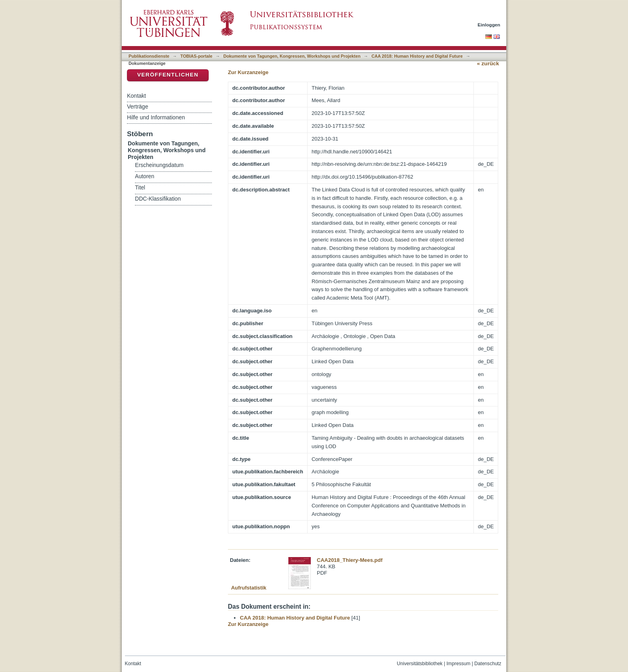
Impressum (459, 664)
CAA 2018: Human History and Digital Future (417, 56)
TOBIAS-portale (196, 56)
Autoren (145, 176)
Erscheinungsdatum (159, 165)
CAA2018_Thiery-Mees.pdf (350, 560)
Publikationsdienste (149, 56)
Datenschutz (488, 664)
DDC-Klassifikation (158, 199)
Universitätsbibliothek (420, 664)
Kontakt (136, 96)
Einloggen (489, 25)
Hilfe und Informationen (156, 117)
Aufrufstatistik (249, 588)
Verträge (138, 107)
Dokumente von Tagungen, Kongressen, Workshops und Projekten (292, 56)
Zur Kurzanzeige (248, 72)
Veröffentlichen (168, 75)
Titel (140, 188)
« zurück (488, 63)
